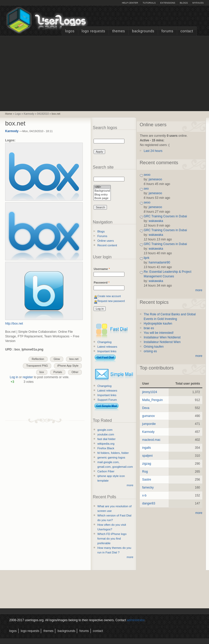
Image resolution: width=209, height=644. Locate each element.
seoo (147, 175)
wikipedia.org (106, 444)
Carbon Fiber (106, 471)
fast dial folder (107, 439)
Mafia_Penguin (152, 400)
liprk (147, 258)
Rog (145, 472)
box (42, 372)
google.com (105, 430)
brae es (149, 328)
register (28, 377)
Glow (57, 359)
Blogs (184, 3)
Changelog (104, 342)
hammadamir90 (159, 262)
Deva (146, 408)
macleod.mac (151, 440)
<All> (102, 187)
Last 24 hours (153, 151)
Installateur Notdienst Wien (162, 342)
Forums (167, 31)
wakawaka (156, 221)
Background (102, 191)
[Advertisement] (105, 73)
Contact (187, 31)
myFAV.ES (198, 3)
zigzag (147, 464)
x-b (144, 495)
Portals (58, 372)
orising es (150, 351)
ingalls (147, 448)
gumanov (148, 416)
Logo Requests (93, 31)
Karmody (12, 131)
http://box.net (14, 324)
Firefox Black (106, 448)
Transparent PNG (37, 366)
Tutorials (149, 3)
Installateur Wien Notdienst (162, 337)
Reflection (38, 359)
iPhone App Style (68, 366)
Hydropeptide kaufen (158, 324)
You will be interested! (159, 333)
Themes (119, 31)
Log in (14, 377)
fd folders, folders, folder (113, 453)
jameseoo (155, 179)
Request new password (111, 301)
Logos (70, 31)
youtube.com (106, 434)
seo (146, 189)
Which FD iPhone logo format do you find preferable (112, 539)
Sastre (147, 480)
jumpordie (149, 424)
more (130, 485)
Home (9, 114)
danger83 (149, 503)
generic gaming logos (111, 457)
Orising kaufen (154, 347)
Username (102, 269)
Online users (106, 241)
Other (75, 372)
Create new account (109, 296)
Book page (102, 198)
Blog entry (102, 195)
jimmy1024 (150, 392)
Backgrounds (143, 31)
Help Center (130, 3)
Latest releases (107, 347)
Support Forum (107, 400)
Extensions (168, 3)
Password (101, 282)
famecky (148, 487)
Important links (107, 351)
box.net (56, 114)
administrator (136, 620)
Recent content (107, 245)
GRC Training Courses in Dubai (165, 216)
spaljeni (147, 456)
